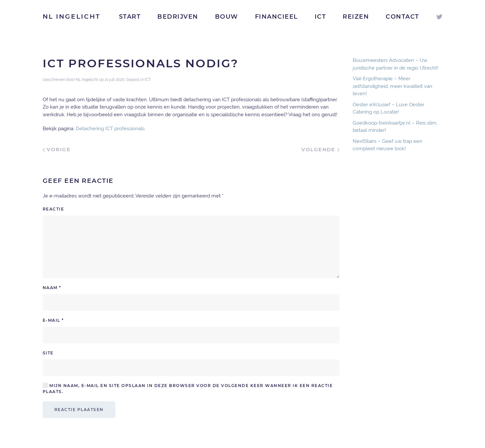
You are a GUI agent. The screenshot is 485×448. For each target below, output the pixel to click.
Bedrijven (178, 17)
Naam (52, 288)
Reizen (356, 17)
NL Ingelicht (71, 16)
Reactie (53, 209)
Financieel (276, 17)
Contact (402, 17)
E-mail (53, 320)
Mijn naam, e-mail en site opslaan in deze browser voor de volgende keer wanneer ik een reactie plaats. (188, 388)
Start (130, 17)
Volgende (320, 149)
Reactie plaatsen (79, 410)
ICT (320, 17)
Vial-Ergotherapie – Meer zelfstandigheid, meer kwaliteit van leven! (392, 86)
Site (48, 353)
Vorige (57, 149)
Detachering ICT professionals (110, 129)
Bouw (227, 17)
